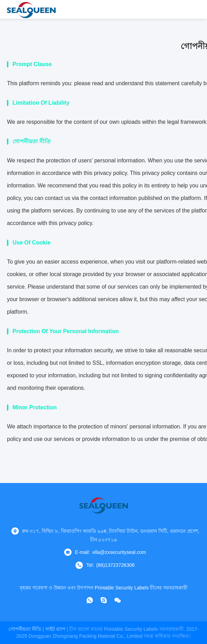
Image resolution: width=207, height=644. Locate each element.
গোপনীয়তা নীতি (25, 629)
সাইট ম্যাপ (55, 629)
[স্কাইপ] (104, 600)
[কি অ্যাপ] (90, 600)
